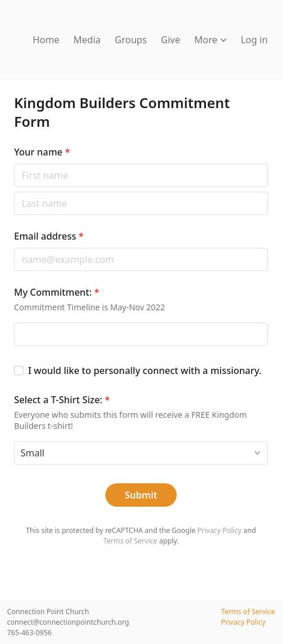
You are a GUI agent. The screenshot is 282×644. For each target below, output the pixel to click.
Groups (131, 40)
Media (87, 40)
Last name (14, 191)
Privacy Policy (219, 530)
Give (171, 40)
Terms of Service (130, 541)
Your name (42, 152)
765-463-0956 (29, 633)
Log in (254, 40)
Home (46, 40)
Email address (49, 236)
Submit (141, 495)
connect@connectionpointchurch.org (68, 622)
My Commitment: (57, 292)
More (211, 40)
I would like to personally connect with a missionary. (145, 371)
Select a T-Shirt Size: (62, 400)
